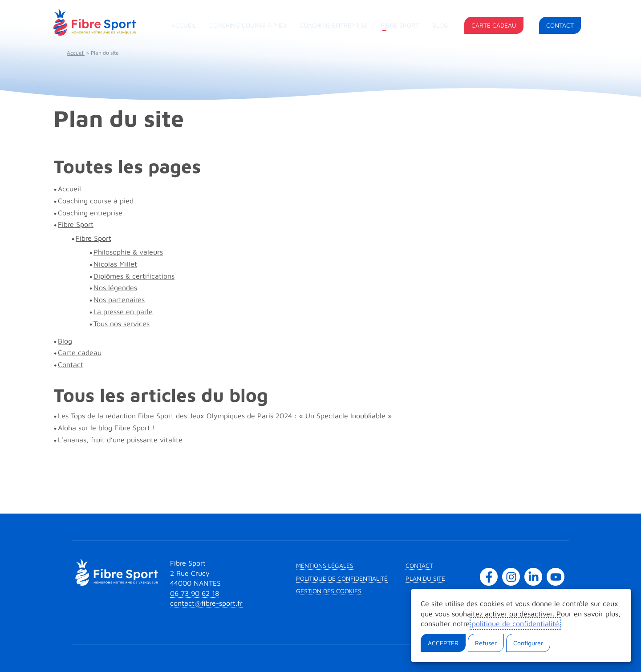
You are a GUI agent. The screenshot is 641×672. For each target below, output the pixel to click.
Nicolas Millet (115, 264)
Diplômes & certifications (134, 276)
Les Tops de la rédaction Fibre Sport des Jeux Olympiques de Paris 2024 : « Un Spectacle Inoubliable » (225, 416)
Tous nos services (122, 324)
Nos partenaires (119, 300)
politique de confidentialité (515, 623)
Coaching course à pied (248, 25)
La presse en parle (123, 312)
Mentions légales (325, 565)
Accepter (443, 643)
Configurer (528, 643)
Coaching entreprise (334, 25)
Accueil (184, 25)
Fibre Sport (400, 25)
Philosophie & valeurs (128, 252)
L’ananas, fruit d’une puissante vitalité (120, 440)
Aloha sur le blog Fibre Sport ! (106, 428)
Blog (440, 25)
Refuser (486, 643)
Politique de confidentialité (342, 578)
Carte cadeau (494, 25)
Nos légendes (115, 287)
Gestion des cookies (329, 591)
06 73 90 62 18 (195, 593)
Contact (560, 25)
